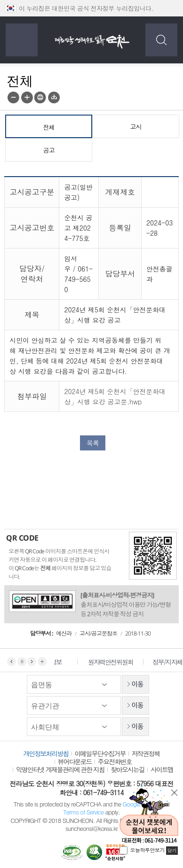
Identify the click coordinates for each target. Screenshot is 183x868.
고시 (136, 127)
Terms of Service (83, 812)
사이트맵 (162, 769)
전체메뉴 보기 (22, 40)
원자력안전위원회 (116, 662)
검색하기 (161, 40)
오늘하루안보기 (148, 850)
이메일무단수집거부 (100, 753)
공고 (49, 150)
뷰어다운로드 (75, 761)
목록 (93, 443)
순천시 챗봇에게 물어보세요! (149, 815)
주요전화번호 (115, 761)
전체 (49, 127)
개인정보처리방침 (46, 753)
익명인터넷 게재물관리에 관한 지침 (60, 769)
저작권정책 (146, 753)
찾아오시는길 (127, 769)
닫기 (175, 793)
